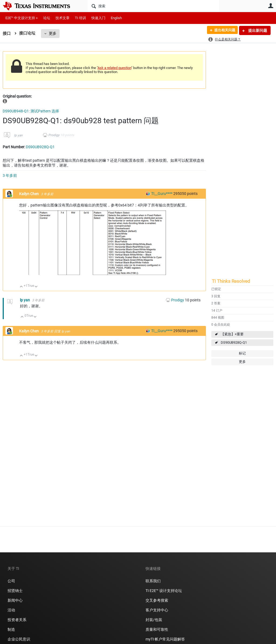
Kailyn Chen (29, 194)
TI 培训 (80, 18)
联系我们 (153, 581)
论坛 (47, 18)
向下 (36, 287)
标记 (242, 353)
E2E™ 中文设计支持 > (22, 18)
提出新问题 (257, 30)
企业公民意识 (19, 639)
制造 (11, 629)
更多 (53, 33)
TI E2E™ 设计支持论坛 (164, 591)
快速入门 (98, 18)
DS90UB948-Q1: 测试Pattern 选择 (31, 111)
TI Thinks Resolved (231, 281)
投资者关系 (17, 620)
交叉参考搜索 (157, 600)
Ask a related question (114, 68)
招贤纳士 (15, 591)
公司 (11, 581)
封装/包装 (154, 620)
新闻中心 (15, 600)
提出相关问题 (223, 30)
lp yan (18, 135)
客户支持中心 (157, 610)
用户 (271, 6)
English (116, 18)
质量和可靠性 (157, 629)
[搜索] (153, 6)
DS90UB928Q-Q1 (234, 342)
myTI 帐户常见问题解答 (165, 639)
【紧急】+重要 (232, 334)
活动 (11, 610)
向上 (21, 287)
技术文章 (63, 18)
